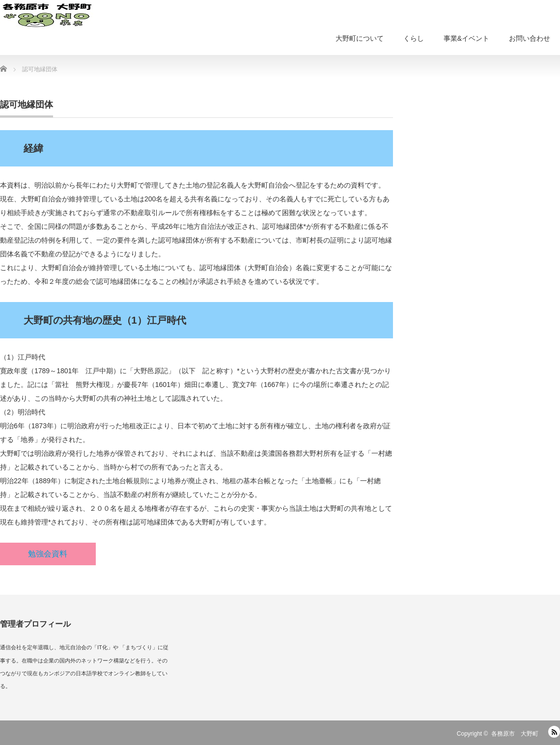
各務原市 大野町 (515, 734)
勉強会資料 (48, 554)
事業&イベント (466, 38)
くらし (414, 38)
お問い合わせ (530, 38)
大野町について (360, 38)
